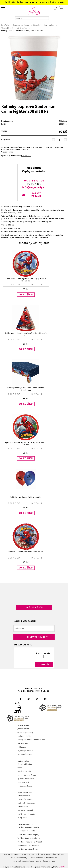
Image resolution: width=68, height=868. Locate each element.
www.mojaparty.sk (31, 854)
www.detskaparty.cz (20, 858)
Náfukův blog (34, 607)
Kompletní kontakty (25, 764)
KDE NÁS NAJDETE (25, 824)
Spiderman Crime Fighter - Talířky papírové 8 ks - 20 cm (26, 280)
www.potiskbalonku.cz (23, 861)
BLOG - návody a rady (26, 814)
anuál (31, 810)
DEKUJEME (30, 2)
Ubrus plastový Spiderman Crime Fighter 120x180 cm (26, 389)
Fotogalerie (22, 818)
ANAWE (62, 867)
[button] (26, 295)
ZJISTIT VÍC (44, 665)
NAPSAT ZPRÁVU (36, 195)
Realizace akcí (23, 782)
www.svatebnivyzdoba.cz (53, 854)
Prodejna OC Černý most (28, 849)
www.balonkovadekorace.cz (44, 858)
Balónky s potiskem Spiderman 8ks (26, 497)
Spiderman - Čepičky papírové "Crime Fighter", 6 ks (26, 334)
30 (36, 2)
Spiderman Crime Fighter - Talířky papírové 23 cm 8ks (26, 444)
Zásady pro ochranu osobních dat (31, 740)
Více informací (7, 152)
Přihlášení (55, 8)
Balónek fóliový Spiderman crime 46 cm (26, 552)
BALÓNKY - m (23, 810)
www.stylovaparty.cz (45, 861)
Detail (37, 285)
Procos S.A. (26, 156)
